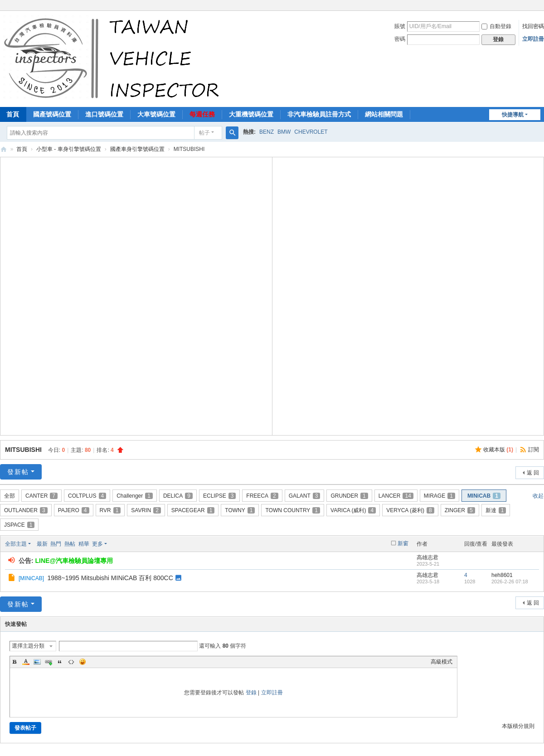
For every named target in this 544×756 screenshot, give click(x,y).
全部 (10, 496)
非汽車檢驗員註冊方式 (319, 114)
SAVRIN (146, 510)
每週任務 (202, 114)
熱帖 (70, 544)
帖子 (204, 133)
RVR (110, 510)
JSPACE (19, 525)
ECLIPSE (219, 496)
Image (37, 662)
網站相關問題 (384, 114)
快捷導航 (513, 115)
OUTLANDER (26, 510)
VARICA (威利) (353, 510)
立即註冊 (533, 39)
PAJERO (74, 510)
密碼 (400, 39)
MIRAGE (440, 496)
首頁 (22, 149)
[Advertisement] (136, 295)
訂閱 (534, 450)
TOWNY (240, 510)
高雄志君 (427, 557)
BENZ (267, 132)
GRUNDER (349, 496)
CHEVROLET (311, 132)
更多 (97, 544)
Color (26, 662)
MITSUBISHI (23, 450)
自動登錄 (496, 26)
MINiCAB (484, 496)
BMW (284, 132)
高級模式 (442, 662)
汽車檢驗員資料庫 (4, 149)
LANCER (396, 496)
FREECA (262, 496)
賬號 (400, 26)
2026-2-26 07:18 (510, 582)
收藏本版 (498, 450)
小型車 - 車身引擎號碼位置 (69, 149)
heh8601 (502, 575)
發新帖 (18, 472)
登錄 (251, 693)
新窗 (403, 543)
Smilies (83, 662)
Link (49, 662)
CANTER (41, 496)
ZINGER (460, 510)
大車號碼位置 (156, 114)
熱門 (56, 544)
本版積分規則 (518, 726)
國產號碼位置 (52, 114)
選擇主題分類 (28, 646)
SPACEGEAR (193, 510)
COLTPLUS (87, 496)
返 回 (533, 473)
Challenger (135, 496)
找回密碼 (533, 26)
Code (71, 662)
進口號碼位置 (104, 114)
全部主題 (16, 544)
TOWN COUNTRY (293, 510)
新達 (496, 510)
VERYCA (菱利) (410, 510)
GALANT (305, 496)
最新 (42, 544)
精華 (84, 544)
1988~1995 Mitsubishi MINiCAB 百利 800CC (110, 578)
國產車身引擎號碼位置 (137, 149)
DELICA (178, 496)
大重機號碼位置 (251, 114)
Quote (60, 662)
